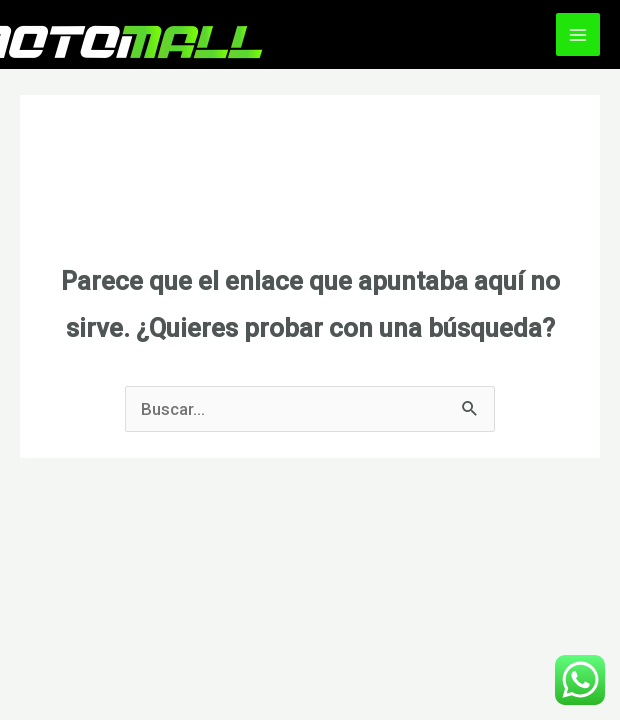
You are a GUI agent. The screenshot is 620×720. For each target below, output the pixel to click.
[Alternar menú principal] (578, 35)
